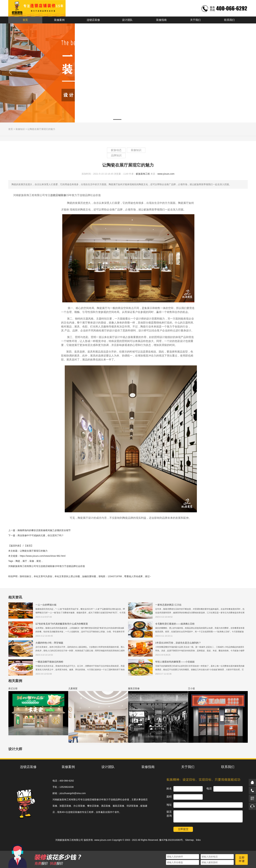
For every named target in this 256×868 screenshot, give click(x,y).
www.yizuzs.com (166, 174)
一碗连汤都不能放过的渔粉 (49, 662)
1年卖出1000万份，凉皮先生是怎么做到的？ (178, 643)
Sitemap (189, 840)
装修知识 (20, 129)
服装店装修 (134, 688)
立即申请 (242, 859)
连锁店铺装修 (58, 195)
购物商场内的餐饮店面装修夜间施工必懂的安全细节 (44, 530)
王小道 (191, 688)
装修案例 (59, 20)
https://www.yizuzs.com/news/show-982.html (43, 556)
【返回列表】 (15, 546)
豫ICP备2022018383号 (171, 840)
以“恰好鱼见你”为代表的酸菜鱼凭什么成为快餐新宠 (62, 624)
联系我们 (229, 20)
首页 (25, 20)
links (198, 840)
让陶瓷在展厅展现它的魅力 (41, 129)
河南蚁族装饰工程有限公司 (69, 840)
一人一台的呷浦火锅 (46, 605)
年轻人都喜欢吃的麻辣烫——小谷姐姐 (175, 662)
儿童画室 (73, 688)
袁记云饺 (13, 688)
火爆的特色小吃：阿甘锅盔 (49, 643)
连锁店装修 (93, 20)
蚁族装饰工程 (143, 174)
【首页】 (29, 546)
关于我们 (195, 20)
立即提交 (183, 829)
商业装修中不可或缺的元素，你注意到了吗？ (41, 535)
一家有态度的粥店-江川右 (168, 605)
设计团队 (127, 20)
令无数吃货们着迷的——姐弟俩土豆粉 (175, 624)
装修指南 (161, 20)
